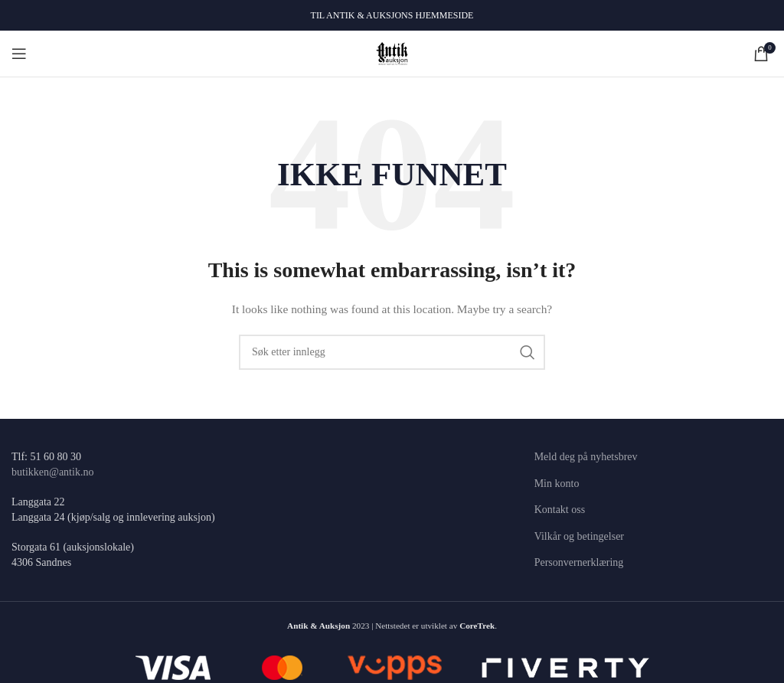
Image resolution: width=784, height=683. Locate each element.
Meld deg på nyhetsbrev (586, 457)
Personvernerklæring (579, 562)
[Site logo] (392, 52)
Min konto (557, 484)
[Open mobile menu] (19, 54)
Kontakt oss (560, 510)
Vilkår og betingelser (579, 536)
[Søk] (392, 352)
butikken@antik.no (52, 472)
